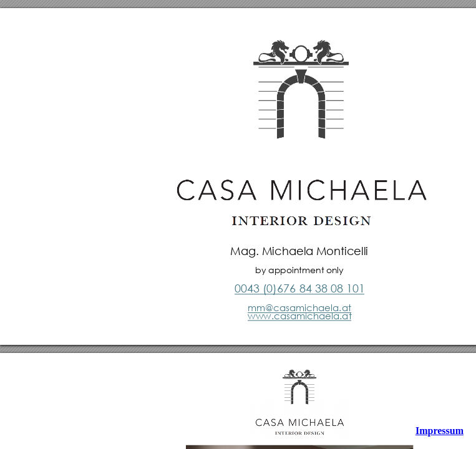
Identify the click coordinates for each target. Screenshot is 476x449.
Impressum (440, 431)
